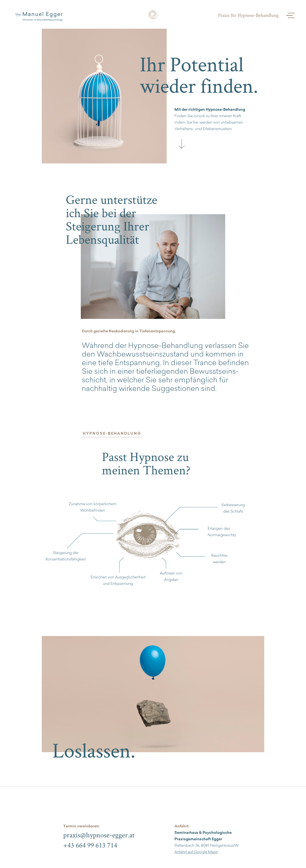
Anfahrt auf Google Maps (196, 852)
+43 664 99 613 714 (90, 845)
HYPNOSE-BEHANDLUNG (112, 434)
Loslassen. (94, 750)
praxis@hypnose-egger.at (99, 835)
